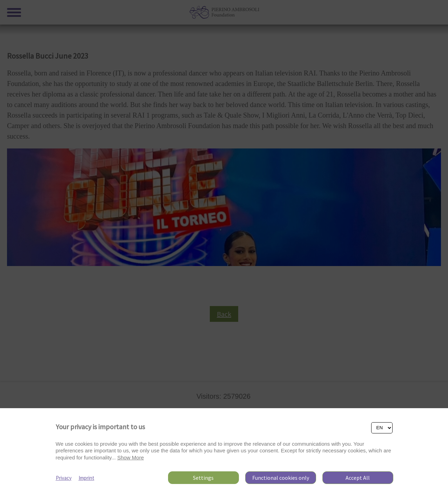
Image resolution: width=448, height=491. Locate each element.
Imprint (86, 478)
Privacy (64, 478)
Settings (203, 478)
